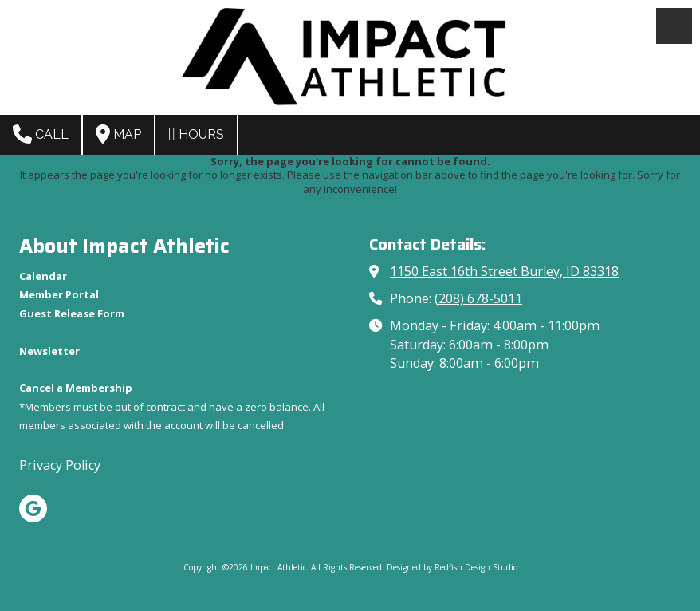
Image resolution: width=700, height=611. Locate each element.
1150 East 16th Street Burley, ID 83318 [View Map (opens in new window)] (504, 271)
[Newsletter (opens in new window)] (49, 351)
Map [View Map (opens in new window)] (118, 134)
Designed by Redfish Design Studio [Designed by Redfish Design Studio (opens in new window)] (452, 567)
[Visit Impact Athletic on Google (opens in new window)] (33, 509)
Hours (196, 134)
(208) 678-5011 (478, 298)
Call (41, 134)
